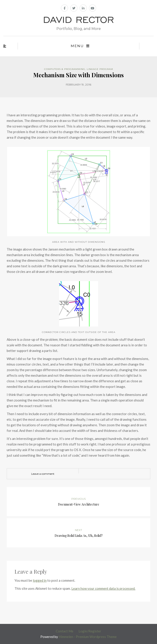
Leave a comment (43, 474)
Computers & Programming (65, 69)
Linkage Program (100, 69)
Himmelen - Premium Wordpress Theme (88, 637)
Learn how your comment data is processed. (103, 588)
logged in (40, 580)
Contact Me (65, 631)
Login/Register (90, 631)
